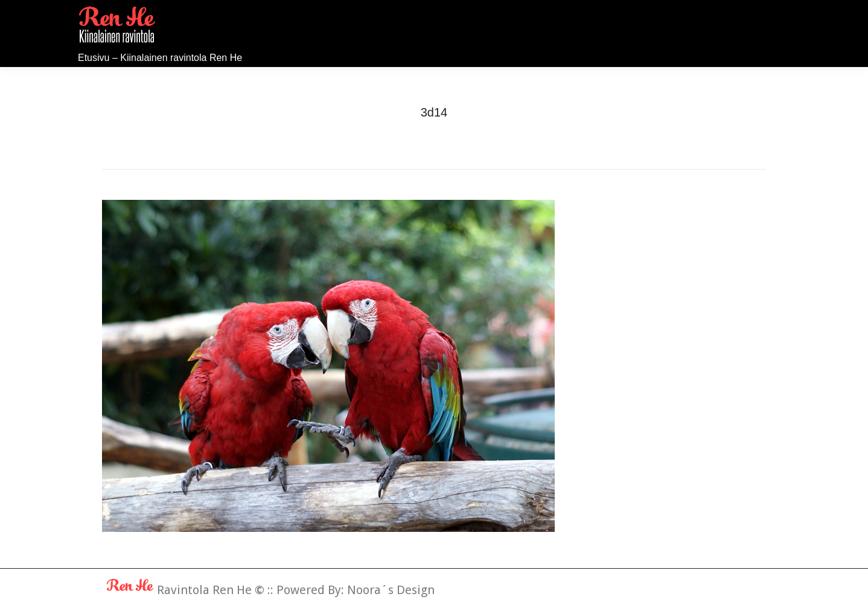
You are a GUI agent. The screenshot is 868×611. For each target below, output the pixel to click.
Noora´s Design (391, 590)
